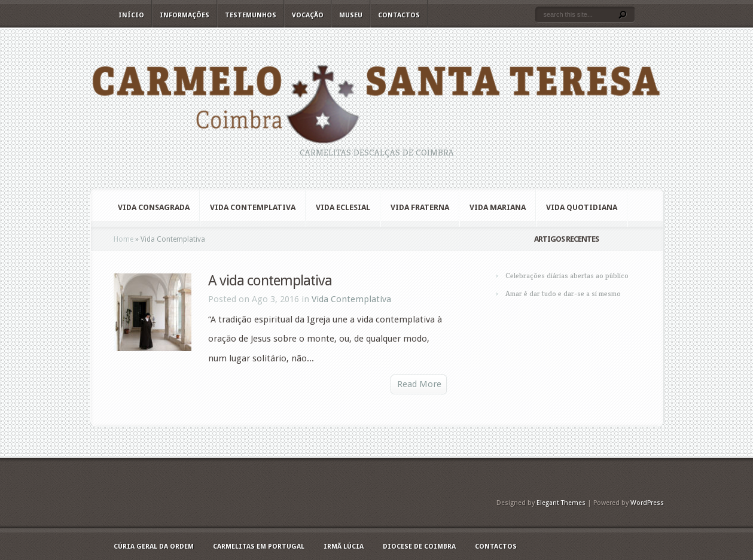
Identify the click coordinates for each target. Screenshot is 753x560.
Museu (351, 15)
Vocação (308, 15)
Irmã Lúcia (344, 547)
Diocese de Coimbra (419, 547)
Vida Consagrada (154, 207)
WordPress (647, 503)
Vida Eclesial (343, 207)
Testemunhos (251, 15)
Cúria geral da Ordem (154, 547)
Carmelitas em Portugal (259, 547)
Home (124, 239)
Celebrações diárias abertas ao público (567, 276)
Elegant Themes (561, 503)
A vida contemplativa (270, 281)
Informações (185, 15)
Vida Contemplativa (253, 207)
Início (131, 15)
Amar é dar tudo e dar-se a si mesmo (563, 293)
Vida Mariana (498, 207)
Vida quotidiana (582, 207)
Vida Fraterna (420, 207)
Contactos (399, 15)
